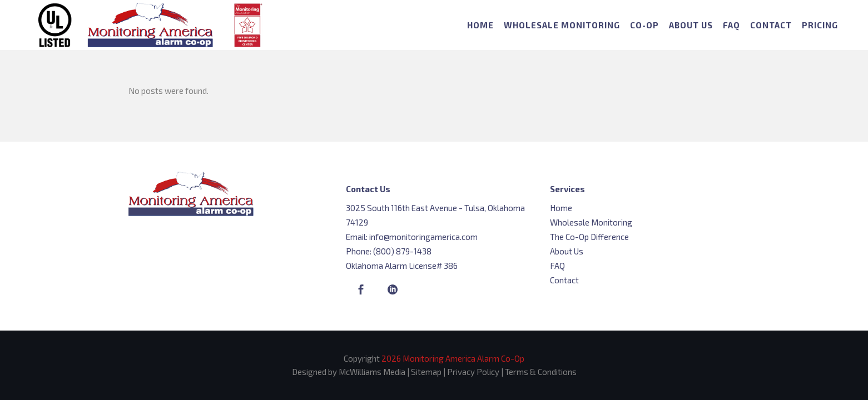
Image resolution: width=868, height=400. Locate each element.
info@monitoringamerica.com (423, 237)
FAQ (557, 266)
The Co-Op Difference (589, 237)
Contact (564, 280)
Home (561, 208)
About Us (567, 251)
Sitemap (426, 372)
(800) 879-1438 (402, 251)
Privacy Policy (473, 372)
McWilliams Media (372, 372)
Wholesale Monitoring (591, 222)
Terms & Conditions (541, 372)
